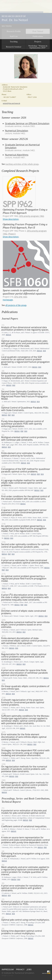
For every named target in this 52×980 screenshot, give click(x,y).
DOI (44, 351)
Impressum (8, 969)
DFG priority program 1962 (32, 216)
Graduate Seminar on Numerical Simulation (22, 146)
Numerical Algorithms (17, 155)
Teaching (14, 42)
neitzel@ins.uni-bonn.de (12, 103)
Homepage (8, 300)
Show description (11, 219)
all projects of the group (16, 305)
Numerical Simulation (17, 131)
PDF (9, 415)
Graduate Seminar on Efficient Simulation (27, 123)
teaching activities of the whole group (22, 164)
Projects (38, 42)
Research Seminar (14, 47)
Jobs (29, 969)
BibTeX (8, 335)
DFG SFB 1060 (21, 297)
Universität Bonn (46, 972)
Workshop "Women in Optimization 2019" (38, 47)
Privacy (20, 969)
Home (26, 20)
